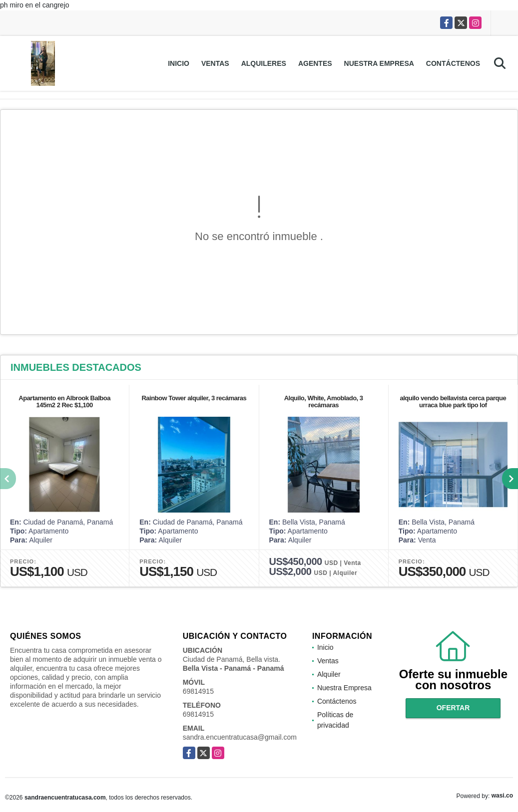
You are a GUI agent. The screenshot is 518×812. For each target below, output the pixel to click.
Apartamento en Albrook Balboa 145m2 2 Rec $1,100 (64, 402)
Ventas (215, 63)
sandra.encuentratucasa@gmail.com (240, 737)
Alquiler (329, 674)
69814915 (198, 691)
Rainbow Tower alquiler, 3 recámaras (194, 398)
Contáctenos (453, 63)
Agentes (315, 63)
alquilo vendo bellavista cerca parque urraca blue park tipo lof (453, 402)
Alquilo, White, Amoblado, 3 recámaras (324, 402)
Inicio (179, 63)
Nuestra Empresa (379, 63)
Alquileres (264, 63)
